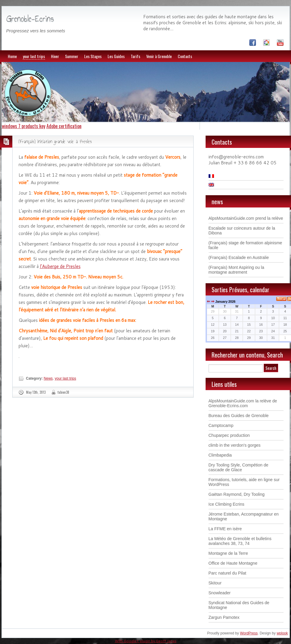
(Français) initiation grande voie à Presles (55, 141)
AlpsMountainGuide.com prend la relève (246, 218)
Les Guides (116, 56)
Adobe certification (64, 126)
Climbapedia (220, 455)
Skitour (215, 583)
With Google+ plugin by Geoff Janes (146, 641)
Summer (72, 56)
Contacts (185, 56)
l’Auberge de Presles (60, 266)
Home (12, 56)
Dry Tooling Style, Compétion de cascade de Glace (239, 467)
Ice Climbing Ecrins (227, 504)
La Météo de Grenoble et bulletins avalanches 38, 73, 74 (240, 541)
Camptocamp (221, 425)
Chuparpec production (229, 435)
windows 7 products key (24, 126)
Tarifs (135, 56)
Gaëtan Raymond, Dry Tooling (237, 494)
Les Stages (93, 56)
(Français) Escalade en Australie (239, 257)
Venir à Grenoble (159, 56)
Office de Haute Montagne (233, 563)
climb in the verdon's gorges (235, 445)
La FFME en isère (225, 529)
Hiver (55, 56)
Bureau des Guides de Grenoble (239, 416)
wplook (282, 633)
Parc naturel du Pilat (227, 573)
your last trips (34, 56)
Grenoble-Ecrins (30, 19)
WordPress (249, 633)
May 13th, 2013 (36, 392)
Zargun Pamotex (224, 617)
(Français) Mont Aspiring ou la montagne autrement (236, 270)
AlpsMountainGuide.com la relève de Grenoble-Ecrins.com (243, 403)
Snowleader (220, 593)
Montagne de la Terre (228, 553)
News (48, 378)
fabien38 (63, 392)
